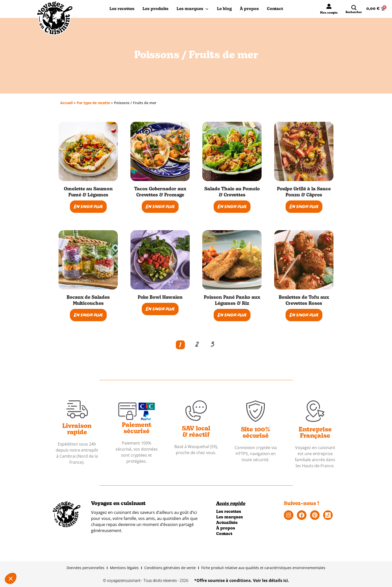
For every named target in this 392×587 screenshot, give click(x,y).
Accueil (66, 103)
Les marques (193, 9)
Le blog (224, 9)
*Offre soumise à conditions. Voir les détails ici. (242, 580)
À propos (249, 9)
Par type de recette (93, 103)
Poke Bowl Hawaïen (160, 298)
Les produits (156, 9)
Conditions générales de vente (170, 568)
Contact (275, 9)
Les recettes (122, 9)
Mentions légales (124, 568)
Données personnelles (86, 568)
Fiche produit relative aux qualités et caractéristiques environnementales (263, 568)
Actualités (227, 523)
